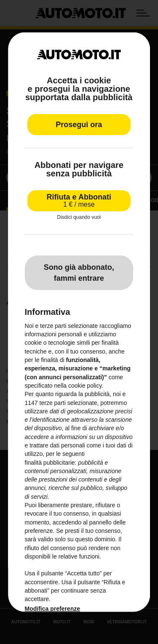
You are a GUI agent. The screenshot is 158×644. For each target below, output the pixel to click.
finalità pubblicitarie (50, 462)
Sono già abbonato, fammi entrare (79, 272)
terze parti (53, 402)
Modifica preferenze (52, 608)
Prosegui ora (79, 125)
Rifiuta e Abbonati (79, 201)
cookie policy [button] (85, 385)
